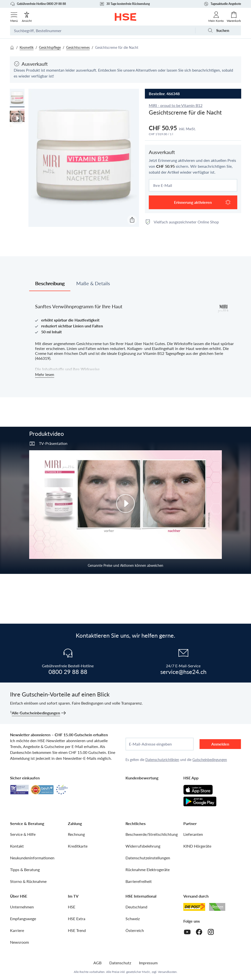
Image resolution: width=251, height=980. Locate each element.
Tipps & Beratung (25, 870)
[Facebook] (199, 932)
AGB (97, 963)
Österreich (135, 930)
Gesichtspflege (50, 47)
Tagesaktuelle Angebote (222, 4)
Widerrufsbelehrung (143, 846)
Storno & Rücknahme (28, 881)
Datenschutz (120, 963)
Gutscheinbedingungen (210, 760)
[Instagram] (211, 932)
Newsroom (19, 942)
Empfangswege (23, 919)
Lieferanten (193, 834)
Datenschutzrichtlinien (162, 760)
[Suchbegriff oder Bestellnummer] (103, 30)
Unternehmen (22, 907)
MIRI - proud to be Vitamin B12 (176, 105)
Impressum (148, 963)
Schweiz (133, 919)
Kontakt (17, 846)
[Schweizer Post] (194, 907)
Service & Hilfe (23, 834)
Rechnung (76, 834)
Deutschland (136, 907)
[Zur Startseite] (126, 17)
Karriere (17, 930)
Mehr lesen (45, 374)
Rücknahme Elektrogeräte (148, 870)
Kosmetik (27, 47)
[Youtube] (187, 932)
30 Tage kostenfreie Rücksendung (125, 4)
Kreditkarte (78, 846)
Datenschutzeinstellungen (148, 858)
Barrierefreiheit (139, 881)
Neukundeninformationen (32, 858)
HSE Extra (77, 919)
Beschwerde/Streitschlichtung (152, 834)
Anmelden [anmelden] (220, 744)
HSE (72, 907)
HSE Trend (77, 930)
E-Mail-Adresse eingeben (150, 744)
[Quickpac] (217, 907)
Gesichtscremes (78, 47)
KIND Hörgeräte (197, 846)
